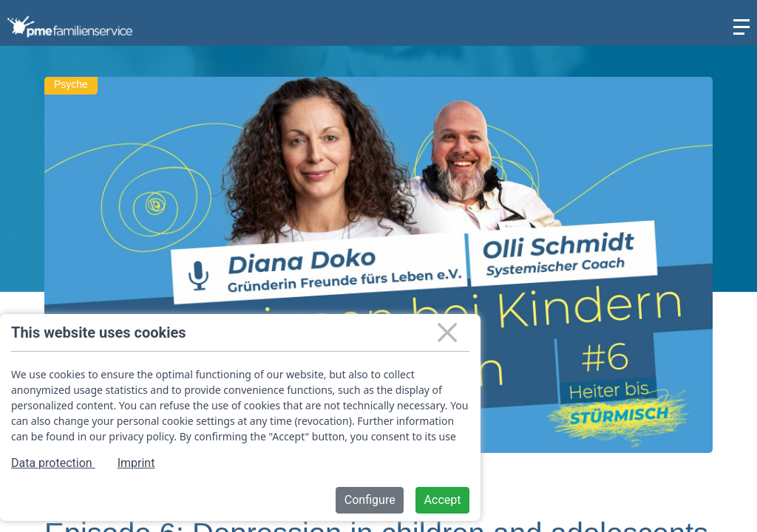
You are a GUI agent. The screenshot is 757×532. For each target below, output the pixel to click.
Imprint (136, 463)
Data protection (53, 463)
